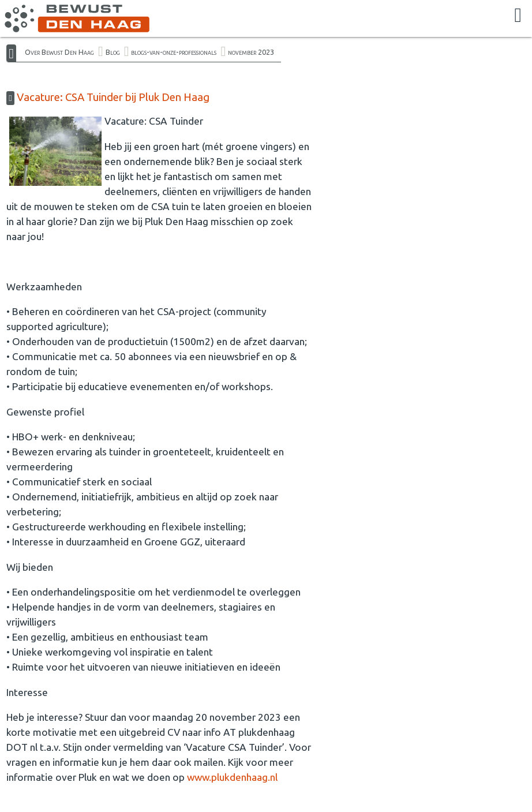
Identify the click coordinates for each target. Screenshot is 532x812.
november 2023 (251, 52)
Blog (113, 52)
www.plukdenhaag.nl (233, 777)
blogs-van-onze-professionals (174, 52)
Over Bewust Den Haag (59, 52)
